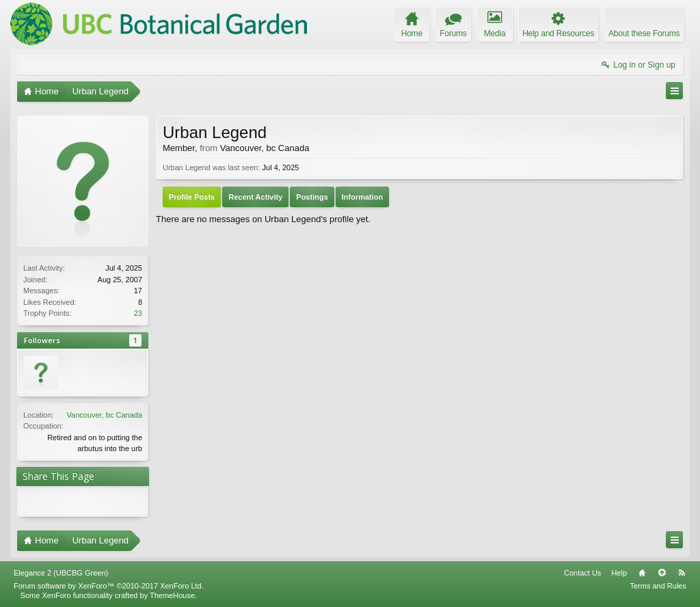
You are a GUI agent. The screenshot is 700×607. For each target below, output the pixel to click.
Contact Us (582, 573)
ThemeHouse (172, 595)
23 (138, 313)
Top (662, 573)
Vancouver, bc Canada (105, 415)
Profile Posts (192, 197)
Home (642, 573)
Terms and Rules (658, 586)
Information (363, 197)
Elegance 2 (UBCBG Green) (61, 573)
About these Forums (644, 33)
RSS (682, 573)
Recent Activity (255, 197)
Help (619, 573)
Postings (312, 197)
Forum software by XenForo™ (109, 586)
